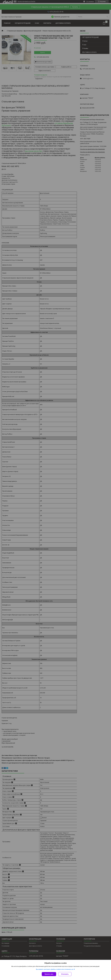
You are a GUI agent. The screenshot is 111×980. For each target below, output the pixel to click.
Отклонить (65, 974)
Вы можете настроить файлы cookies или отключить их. (55, 969)
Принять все (49, 974)
